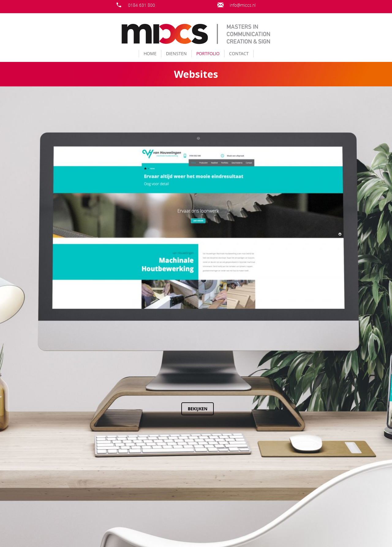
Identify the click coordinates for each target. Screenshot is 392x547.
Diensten (176, 53)
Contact (239, 53)
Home (150, 53)
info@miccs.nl (243, 5)
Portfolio (208, 53)
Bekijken (161, 409)
